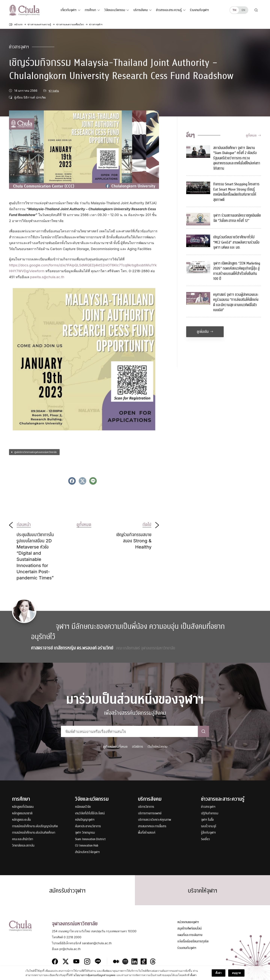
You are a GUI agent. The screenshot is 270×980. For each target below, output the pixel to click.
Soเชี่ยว (205, 839)
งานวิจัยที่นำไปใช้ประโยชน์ (90, 813)
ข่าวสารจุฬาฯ (19, 47)
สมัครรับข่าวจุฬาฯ (67, 891)
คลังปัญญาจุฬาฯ (85, 820)
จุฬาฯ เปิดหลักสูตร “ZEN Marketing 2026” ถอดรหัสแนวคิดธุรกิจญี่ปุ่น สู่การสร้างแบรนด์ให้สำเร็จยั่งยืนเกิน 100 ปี (237, 271)
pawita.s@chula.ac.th (47, 277)
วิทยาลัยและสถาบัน (23, 846)
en (243, 10)
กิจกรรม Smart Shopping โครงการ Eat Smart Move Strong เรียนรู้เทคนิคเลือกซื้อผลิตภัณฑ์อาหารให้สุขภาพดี (236, 192)
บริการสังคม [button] (141, 10)
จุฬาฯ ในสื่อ (207, 820)
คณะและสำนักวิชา (22, 839)
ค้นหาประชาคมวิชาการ (88, 826)
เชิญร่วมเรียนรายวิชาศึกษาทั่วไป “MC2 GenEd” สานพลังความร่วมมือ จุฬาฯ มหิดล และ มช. (236, 242)
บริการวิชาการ (146, 807)
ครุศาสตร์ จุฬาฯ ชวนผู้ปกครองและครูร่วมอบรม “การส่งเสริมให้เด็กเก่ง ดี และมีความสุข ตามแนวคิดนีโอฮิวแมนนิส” (236, 302)
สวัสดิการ (138, 747)
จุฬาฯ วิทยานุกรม (85, 833)
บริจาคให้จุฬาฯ (203, 891)
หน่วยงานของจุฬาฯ (188, 922)
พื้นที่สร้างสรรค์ (147, 833)
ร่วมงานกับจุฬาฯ (199, 10)
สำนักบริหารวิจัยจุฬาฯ (87, 852)
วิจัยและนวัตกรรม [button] (115, 10)
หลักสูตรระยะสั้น (21, 820)
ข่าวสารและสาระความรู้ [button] (169, 10)
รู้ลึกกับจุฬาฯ (208, 833)
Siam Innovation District (90, 839)
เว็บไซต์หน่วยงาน (157, 747)
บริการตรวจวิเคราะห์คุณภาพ (154, 820)
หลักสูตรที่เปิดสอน (23, 807)
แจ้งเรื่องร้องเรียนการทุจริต (193, 942)
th (234, 10)
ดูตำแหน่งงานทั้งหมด (115, 747)
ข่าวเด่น (54, 91)
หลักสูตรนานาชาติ (22, 813)
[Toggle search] (256, 10)
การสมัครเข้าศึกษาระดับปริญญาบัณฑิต (35, 826)
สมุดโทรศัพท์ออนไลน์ (189, 929)
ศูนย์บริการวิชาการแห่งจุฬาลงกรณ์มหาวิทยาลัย (35, 452)
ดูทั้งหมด (253, 135)
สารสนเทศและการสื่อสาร (152, 826)
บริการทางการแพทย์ (150, 813)
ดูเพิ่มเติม (205, 332)
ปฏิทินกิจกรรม (210, 813)
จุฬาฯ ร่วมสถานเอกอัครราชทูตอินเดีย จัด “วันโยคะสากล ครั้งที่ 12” (237, 218)
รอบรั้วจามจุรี (209, 826)
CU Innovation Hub (87, 846)
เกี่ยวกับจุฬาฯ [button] (69, 10)
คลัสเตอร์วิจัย (83, 807)
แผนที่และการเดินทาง (190, 935)
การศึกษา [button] (90, 10)
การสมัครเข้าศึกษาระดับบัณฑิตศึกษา (34, 833)
